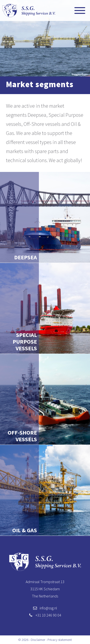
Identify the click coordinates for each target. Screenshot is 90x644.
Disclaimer (38, 640)
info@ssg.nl (48, 608)
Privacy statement (60, 640)
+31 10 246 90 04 (48, 615)
